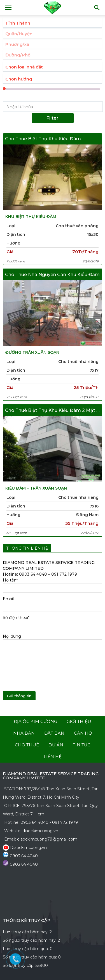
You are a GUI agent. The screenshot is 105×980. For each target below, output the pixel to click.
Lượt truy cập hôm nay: (26, 932)
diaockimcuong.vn (40, 831)
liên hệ (53, 757)
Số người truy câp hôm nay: (30, 940)
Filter (53, 118)
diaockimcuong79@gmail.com (47, 839)
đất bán (54, 733)
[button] (97, 8)
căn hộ (83, 733)
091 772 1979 (64, 574)
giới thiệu (79, 721)
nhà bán (24, 733)
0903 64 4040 (33, 574)
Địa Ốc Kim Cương (35, 721)
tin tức (82, 745)
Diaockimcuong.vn (28, 848)
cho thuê (27, 745)
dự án (56, 745)
